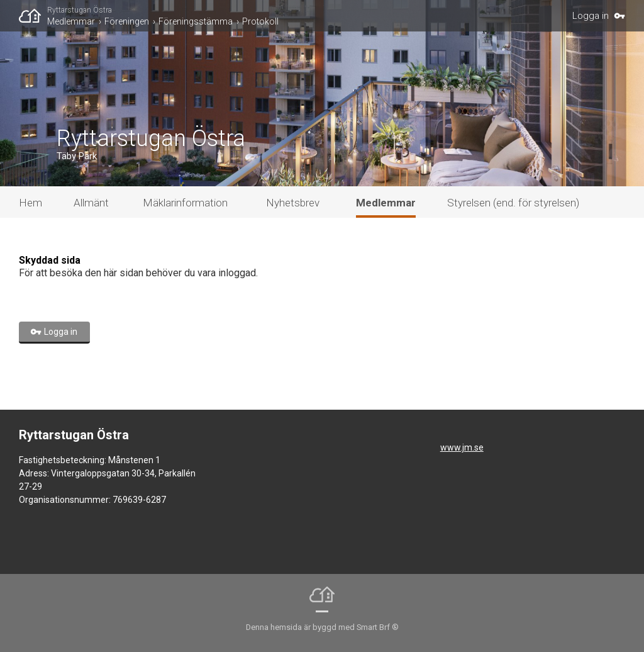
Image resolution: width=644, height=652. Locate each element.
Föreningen (127, 21)
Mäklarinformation (185, 203)
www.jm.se (462, 447)
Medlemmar (71, 21)
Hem (31, 203)
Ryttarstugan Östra (80, 10)
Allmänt (91, 203)
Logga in (591, 16)
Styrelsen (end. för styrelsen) (513, 203)
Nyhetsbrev (293, 203)
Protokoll (260, 21)
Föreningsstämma (196, 21)
